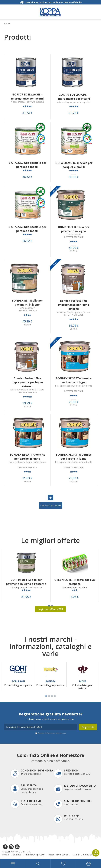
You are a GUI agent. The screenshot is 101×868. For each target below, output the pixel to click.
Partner (76, 855)
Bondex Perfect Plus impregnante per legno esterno (74, 305)
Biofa (83, 681)
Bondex (51, 681)
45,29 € (74, 248)
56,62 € (27, 177)
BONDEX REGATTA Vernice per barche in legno (74, 380)
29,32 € (74, 405)
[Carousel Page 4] (55, 696)
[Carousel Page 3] (52, 696)
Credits (6, 855)
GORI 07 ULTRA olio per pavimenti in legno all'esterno (26, 582)
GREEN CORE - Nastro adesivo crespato (75, 582)
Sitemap (17, 855)
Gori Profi (18, 681)
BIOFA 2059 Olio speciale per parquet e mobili (27, 165)
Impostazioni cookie (58, 855)
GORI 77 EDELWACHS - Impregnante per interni (27, 96)
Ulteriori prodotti (51, 505)
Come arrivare (91, 855)
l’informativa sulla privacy (55, 733)
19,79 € (74, 326)
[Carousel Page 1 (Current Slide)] (49, 606)
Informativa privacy (35, 855)
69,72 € (74, 251)
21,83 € (74, 402)
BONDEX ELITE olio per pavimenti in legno (74, 229)
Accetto (52, 733)
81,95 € (26, 597)
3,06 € (75, 597)
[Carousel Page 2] (52, 606)
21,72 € (27, 113)
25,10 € (74, 329)
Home (7, 23)
